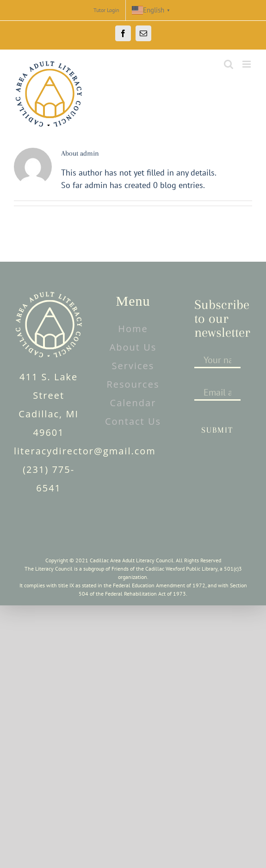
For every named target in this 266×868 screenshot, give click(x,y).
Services (133, 366)
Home (133, 329)
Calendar (133, 403)
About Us (133, 347)
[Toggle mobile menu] (247, 64)
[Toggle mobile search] (229, 64)
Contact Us (133, 421)
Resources (133, 384)
